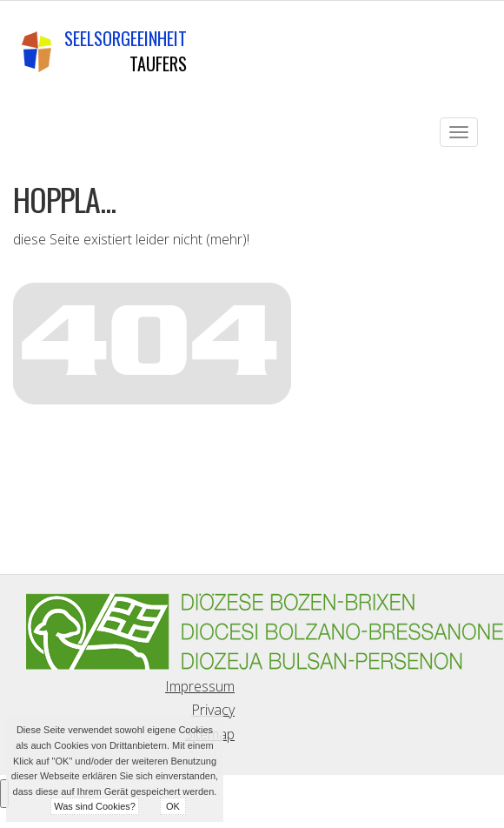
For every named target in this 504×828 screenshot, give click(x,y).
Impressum (200, 686)
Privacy (213, 710)
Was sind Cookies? (95, 806)
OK (173, 806)
